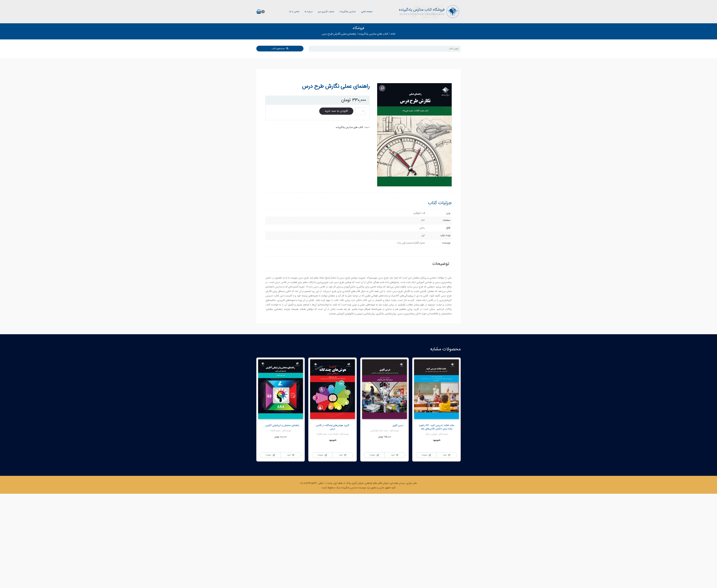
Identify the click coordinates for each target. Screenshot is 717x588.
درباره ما (309, 12)
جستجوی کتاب (280, 49)
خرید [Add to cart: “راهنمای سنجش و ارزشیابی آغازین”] (289, 455)
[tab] (441, 264)
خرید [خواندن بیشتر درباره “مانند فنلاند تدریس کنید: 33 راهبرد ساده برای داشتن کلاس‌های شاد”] (445, 455)
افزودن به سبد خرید (336, 111)
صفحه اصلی (367, 12)
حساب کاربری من (326, 12)
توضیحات (441, 264)
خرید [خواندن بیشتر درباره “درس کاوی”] (393, 455)
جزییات (424, 455)
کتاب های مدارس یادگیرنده (373, 34)
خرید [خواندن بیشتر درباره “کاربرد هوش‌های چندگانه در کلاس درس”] (341, 455)
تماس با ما (294, 12)
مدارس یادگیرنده (348, 12)
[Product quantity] (360, 111)
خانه (393, 34)
